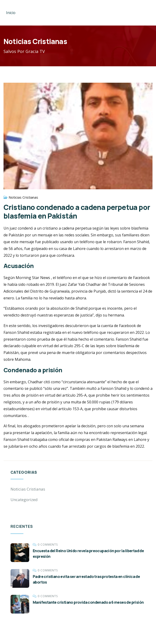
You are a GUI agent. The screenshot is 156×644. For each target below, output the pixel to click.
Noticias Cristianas (23, 197)
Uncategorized (24, 500)
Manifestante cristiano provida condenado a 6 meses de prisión (88, 602)
